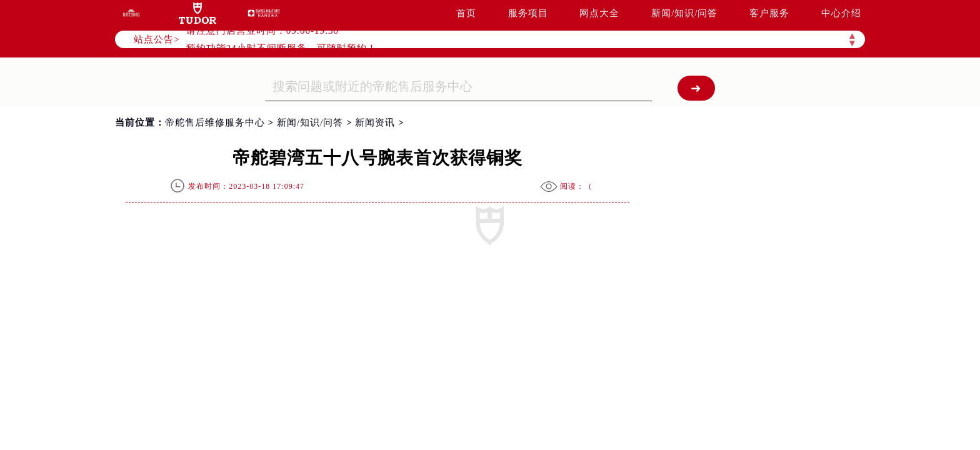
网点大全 (599, 13)
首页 (466, 13)
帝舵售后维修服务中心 (215, 122)
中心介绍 (841, 13)
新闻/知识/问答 (684, 13)
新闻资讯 (375, 122)
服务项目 (528, 13)
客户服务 (769, 13)
